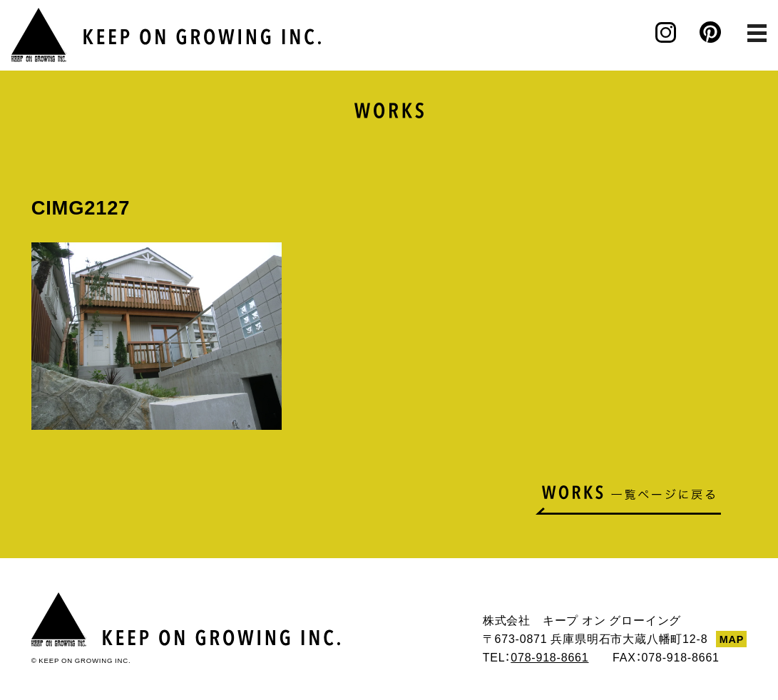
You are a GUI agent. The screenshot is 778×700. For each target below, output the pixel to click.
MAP (732, 639)
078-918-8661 (549, 657)
